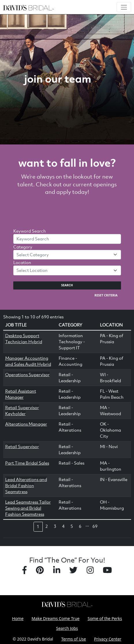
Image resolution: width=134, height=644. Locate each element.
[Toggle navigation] (124, 7)
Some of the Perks (105, 618)
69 (95, 526)
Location (22, 262)
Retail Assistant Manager (21, 394)
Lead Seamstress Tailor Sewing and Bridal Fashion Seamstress (28, 508)
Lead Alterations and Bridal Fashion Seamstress (26, 485)
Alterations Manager (26, 424)
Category (23, 247)
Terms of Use (74, 639)
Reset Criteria (106, 295)
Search (67, 285)
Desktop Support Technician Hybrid (24, 338)
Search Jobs (67, 628)
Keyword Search (30, 231)
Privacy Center (108, 639)
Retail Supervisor (22, 446)
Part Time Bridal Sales (27, 463)
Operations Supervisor (27, 374)
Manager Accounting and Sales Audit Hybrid (28, 361)
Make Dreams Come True (55, 618)
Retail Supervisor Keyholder (22, 410)
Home (18, 618)
